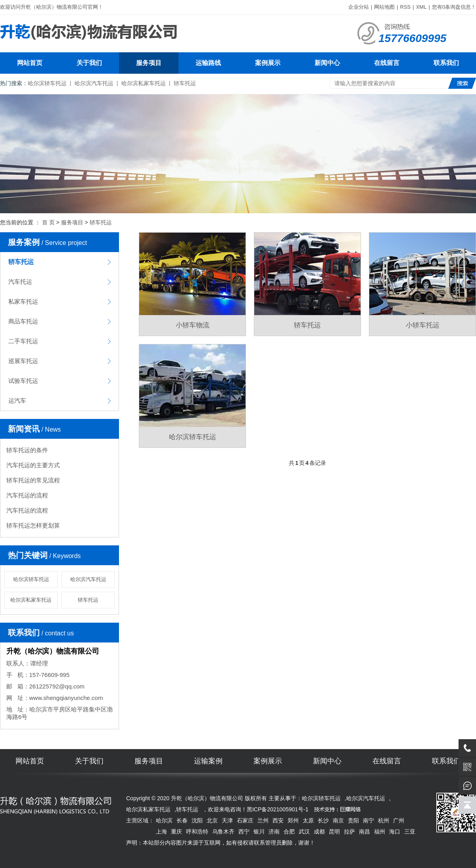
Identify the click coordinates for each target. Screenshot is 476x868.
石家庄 (245, 820)
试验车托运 (23, 381)
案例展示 (268, 63)
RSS (406, 7)
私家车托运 (23, 301)
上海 (161, 832)
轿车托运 (185, 83)
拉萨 (349, 832)
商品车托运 (23, 321)
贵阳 (353, 820)
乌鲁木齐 (223, 832)
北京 (212, 820)
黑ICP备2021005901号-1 (278, 809)
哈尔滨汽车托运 (94, 83)
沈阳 (197, 820)
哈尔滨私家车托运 (144, 83)
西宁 (244, 832)
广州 (399, 820)
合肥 (289, 832)
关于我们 (89, 63)
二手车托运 (23, 341)
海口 (395, 832)
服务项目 (149, 63)
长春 (182, 820)
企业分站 (359, 7)
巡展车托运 (23, 361)
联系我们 (446, 63)
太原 (308, 820)
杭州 (384, 820)
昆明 (334, 832)
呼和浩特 (197, 832)
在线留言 (387, 63)
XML (421, 7)
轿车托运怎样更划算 (33, 525)
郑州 (293, 820)
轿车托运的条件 (27, 450)
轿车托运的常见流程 (33, 480)
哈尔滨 (164, 820)
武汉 (304, 832)
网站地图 (384, 7)
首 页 (48, 222)
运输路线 (208, 63)
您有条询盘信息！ (454, 7)
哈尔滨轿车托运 (47, 83)
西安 (278, 820)
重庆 (177, 832)
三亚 (410, 832)
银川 (259, 832)
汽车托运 (20, 282)
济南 (274, 832)
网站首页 (30, 63)
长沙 (323, 820)
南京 (338, 820)
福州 (380, 832)
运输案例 (208, 761)
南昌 (365, 832)
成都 (319, 832)
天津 (227, 820)
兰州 (263, 820)
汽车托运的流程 (27, 495)
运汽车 (17, 401)
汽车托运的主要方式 (33, 465)
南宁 (369, 820)
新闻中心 (327, 63)
